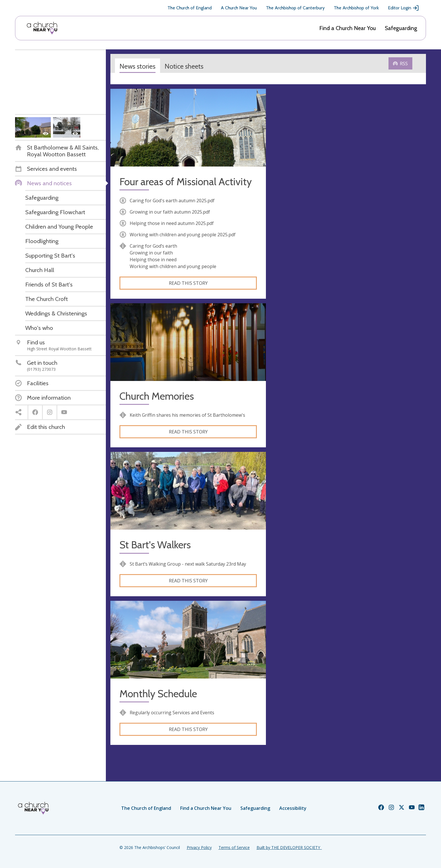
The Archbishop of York (356, 8)
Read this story (188, 283)
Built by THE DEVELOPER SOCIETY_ (289, 847)
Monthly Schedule (158, 694)
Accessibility (293, 808)
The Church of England (190, 8)
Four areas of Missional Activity (186, 182)
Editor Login (404, 8)
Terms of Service (234, 847)
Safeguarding (401, 28)
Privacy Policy (199, 847)
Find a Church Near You (347, 28)
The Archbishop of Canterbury (295, 8)
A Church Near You (239, 8)
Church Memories (157, 396)
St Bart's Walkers (155, 545)
